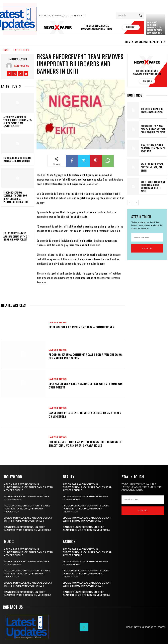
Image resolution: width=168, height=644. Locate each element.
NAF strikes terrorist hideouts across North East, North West (153, 186)
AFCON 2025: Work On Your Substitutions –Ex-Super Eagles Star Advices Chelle (18, 122)
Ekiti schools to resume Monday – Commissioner (17, 159)
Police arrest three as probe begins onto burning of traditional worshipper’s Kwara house (85, 444)
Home (6, 50)
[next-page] (136, 203)
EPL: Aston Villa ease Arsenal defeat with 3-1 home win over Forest (16, 236)
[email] (147, 237)
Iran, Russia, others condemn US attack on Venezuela (152, 148)
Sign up (147, 248)
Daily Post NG (21, 66)
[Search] (140, 16)
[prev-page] (130, 203)
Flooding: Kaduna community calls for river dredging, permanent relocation (16, 197)
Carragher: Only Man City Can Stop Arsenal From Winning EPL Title (153, 129)
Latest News (21, 50)
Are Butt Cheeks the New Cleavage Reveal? (153, 110)
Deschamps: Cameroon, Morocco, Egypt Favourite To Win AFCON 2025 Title (155, 27)
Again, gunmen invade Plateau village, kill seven (151, 167)
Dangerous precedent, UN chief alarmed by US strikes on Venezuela (85, 414)
